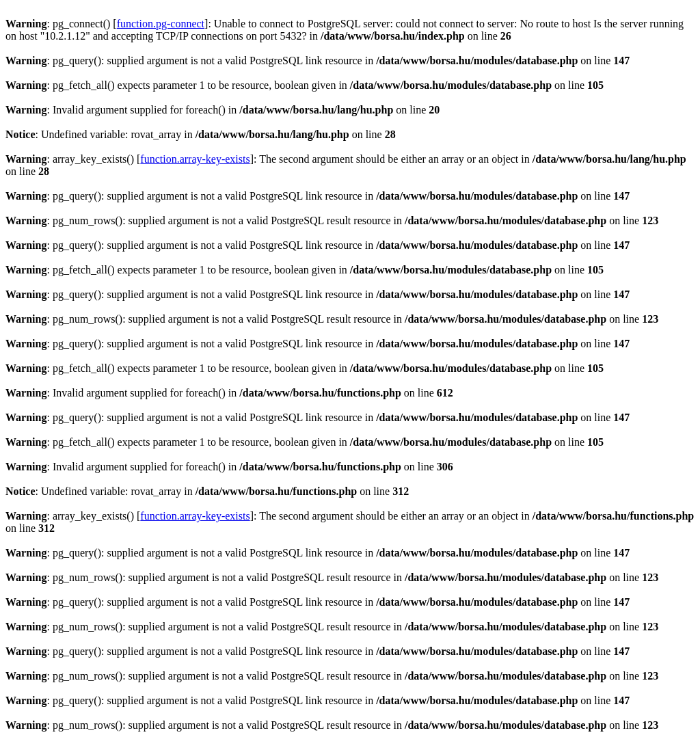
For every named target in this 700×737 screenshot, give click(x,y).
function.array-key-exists (195, 159)
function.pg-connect (161, 24)
